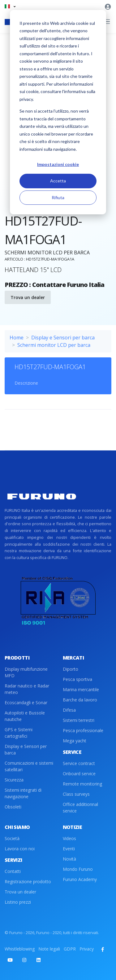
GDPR (70, 949)
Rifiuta (58, 197)
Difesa (69, 710)
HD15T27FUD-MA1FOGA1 (50, 367)
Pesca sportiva (77, 679)
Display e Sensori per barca (63, 338)
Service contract (79, 763)
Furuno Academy (80, 879)
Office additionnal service (80, 808)
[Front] (42, 497)
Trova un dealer (28, 297)
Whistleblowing (20, 949)
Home (17, 338)
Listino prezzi (18, 902)
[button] (10, 6)
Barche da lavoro (80, 700)
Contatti (13, 871)
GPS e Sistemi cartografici (19, 733)
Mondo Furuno (78, 869)
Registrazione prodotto (28, 882)
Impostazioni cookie (58, 164)
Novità (69, 859)
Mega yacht (75, 741)
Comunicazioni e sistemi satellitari (29, 766)
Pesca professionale (83, 730)
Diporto (71, 669)
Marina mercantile (81, 689)
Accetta (58, 181)
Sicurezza (14, 780)
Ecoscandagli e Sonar (26, 703)
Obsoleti (13, 807)
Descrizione (26, 383)
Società (12, 838)
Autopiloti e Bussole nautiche (25, 716)
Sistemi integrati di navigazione (23, 793)
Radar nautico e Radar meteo (27, 689)
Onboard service (79, 774)
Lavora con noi (20, 849)
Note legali (49, 949)
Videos (69, 838)
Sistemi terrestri (79, 720)
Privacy (87, 949)
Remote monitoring (82, 784)
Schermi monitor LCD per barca (54, 345)
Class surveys (76, 794)
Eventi (69, 849)
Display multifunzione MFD (26, 672)
